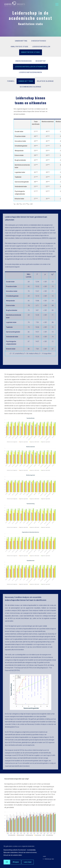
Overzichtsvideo (39, 41)
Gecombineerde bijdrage (30, 87)
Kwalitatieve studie (20, 47)
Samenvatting (21, 41)
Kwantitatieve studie (31, 52)
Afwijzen (16, 862)
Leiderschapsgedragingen (30, 72)
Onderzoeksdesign (23, 61)
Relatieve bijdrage (45, 81)
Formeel (11, 81)
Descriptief (41, 61)
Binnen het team (26, 81)
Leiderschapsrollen (41, 47)
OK (7, 862)
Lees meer (28, 862)
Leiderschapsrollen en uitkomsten (31, 67)
